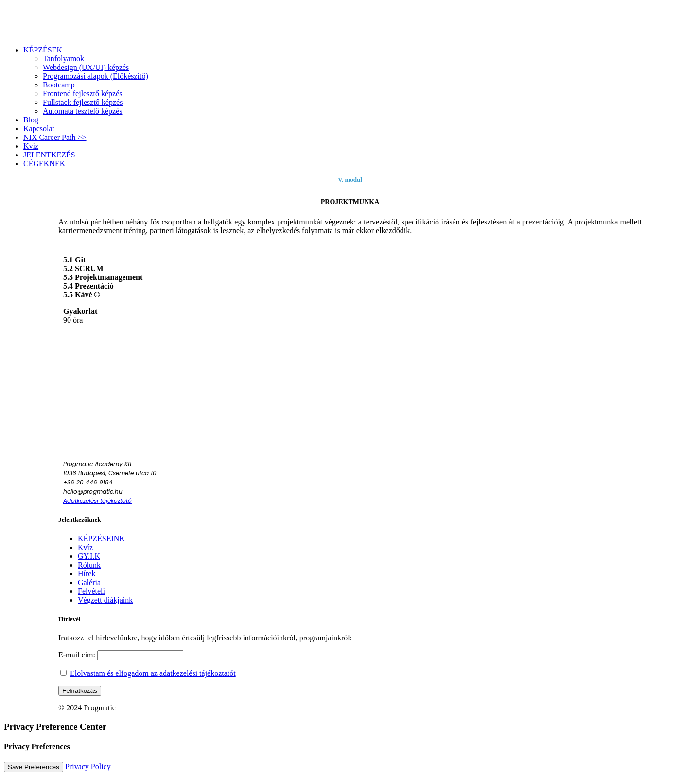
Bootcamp (59, 85)
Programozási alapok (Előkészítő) (96, 76)
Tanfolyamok (63, 59)
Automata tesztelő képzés (83, 111)
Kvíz (85, 547)
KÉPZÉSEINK (101, 539)
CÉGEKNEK (44, 164)
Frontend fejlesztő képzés (83, 94)
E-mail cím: (121, 655)
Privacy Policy (88, 767)
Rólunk (89, 565)
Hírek (87, 574)
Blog (31, 120)
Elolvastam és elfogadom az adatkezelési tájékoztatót (153, 673)
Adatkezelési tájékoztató (97, 501)
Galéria (89, 582)
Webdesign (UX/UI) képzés (86, 67)
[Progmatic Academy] (350, 21)
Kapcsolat (39, 129)
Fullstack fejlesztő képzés (83, 102)
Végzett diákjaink (105, 600)
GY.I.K (89, 556)
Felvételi (91, 591)
